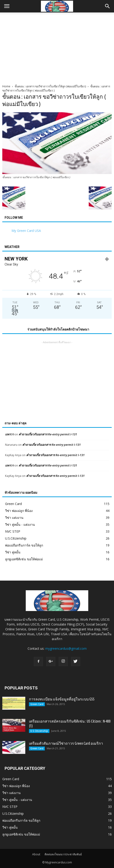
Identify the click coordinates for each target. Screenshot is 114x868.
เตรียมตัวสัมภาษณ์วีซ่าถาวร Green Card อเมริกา (66, 743)
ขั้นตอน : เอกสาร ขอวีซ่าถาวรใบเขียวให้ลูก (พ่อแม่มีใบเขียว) (50, 86)
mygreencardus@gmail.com (66, 648)
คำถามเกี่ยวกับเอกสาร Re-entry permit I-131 (48, 434)
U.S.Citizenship (16, 538)
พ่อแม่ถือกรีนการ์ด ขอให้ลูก (24, 545)
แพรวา (9, 434)
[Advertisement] (57, 47)
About (36, 854)
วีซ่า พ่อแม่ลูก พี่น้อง (19, 511)
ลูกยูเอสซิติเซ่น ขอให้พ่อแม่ (24, 559)
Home (6, 86)
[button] (108, 6)
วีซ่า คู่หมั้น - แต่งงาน (20, 524)
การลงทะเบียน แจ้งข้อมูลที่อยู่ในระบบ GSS (62, 699)
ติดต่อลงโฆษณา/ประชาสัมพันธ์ (63, 854)
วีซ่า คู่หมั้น (13, 552)
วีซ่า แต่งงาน (14, 518)
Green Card (13, 504)
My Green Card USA (26, 231)
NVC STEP (13, 531)
